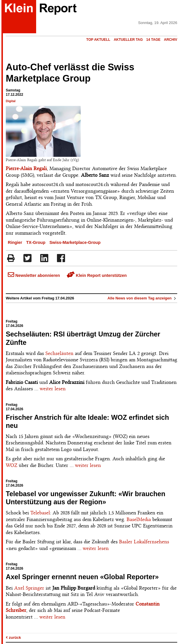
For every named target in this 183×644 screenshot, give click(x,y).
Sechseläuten (59, 353)
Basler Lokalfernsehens (144, 542)
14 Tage (153, 40)
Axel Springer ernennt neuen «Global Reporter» (82, 577)
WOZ (12, 465)
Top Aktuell (98, 40)
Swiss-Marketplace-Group (75, 242)
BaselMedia (139, 519)
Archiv (171, 40)
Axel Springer (29, 588)
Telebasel (40, 513)
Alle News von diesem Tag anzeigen (142, 298)
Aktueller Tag (128, 40)
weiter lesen (53, 389)
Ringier (15, 242)
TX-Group (36, 242)
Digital (11, 101)
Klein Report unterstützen (97, 275)
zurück (13, 637)
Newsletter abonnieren (34, 275)
